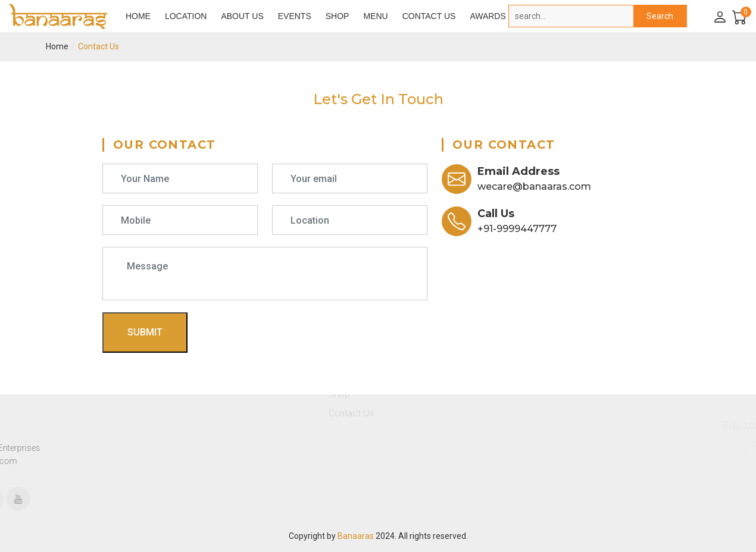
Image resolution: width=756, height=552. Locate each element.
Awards (488, 16)
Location (186, 16)
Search (660, 16)
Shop (338, 16)
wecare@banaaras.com (534, 186)
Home (138, 16)
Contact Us (429, 16)
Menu (375, 16)
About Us (242, 16)
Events (295, 16)
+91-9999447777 (517, 229)
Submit (145, 332)
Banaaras (356, 536)
